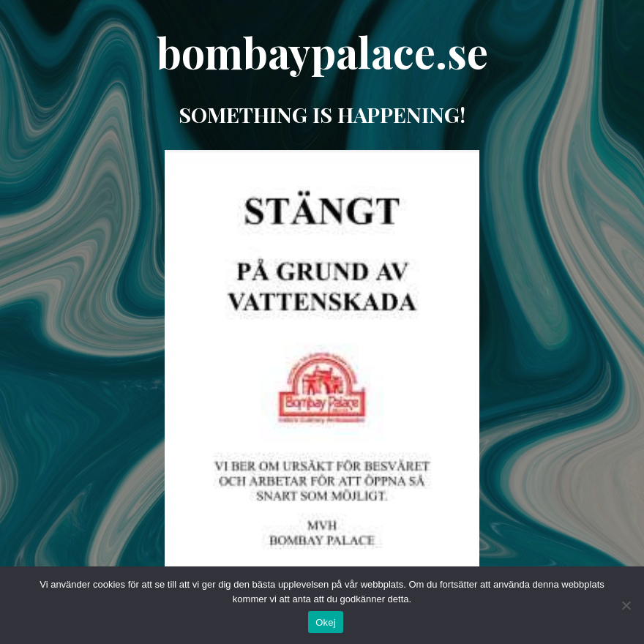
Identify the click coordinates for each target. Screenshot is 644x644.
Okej (326, 622)
